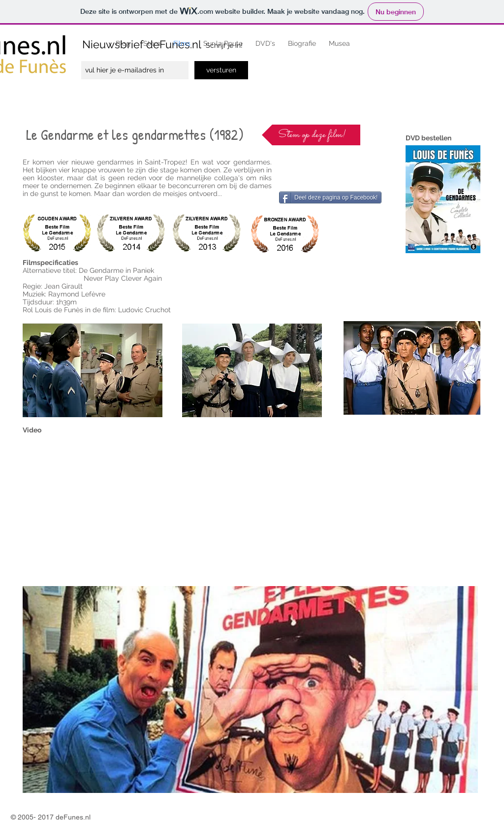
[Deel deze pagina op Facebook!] (330, 197)
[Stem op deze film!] (311, 135)
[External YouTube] (141, 508)
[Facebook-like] (301, 168)
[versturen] (221, 70)
